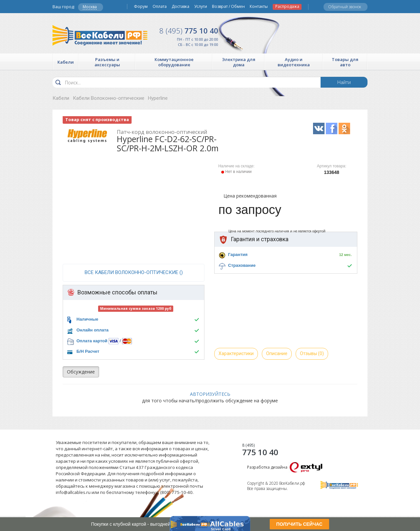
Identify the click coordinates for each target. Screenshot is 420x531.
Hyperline (158, 98)
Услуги (201, 7)
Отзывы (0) (312, 353)
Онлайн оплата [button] (93, 330)
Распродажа (287, 7)
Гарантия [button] (238, 255)
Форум (141, 7)
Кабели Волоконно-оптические (109, 98)
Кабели (61, 98)
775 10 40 (189, 31)
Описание (277, 353)
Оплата (160, 7)
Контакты (259, 7)
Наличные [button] (87, 319)
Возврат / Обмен (228, 7)
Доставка (180, 7)
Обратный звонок (345, 7)
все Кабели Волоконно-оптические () (134, 272)
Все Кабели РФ (100, 35)
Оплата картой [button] (92, 341)
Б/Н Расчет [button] (88, 351)
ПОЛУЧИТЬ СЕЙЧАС (299, 524)
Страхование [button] (242, 265)
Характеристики (236, 353)
